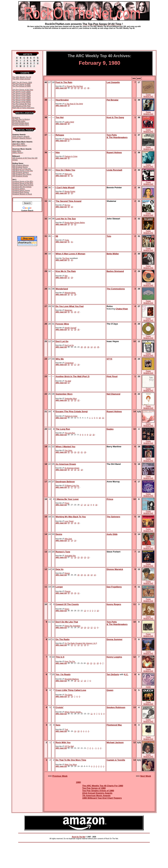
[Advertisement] (84, 38)
